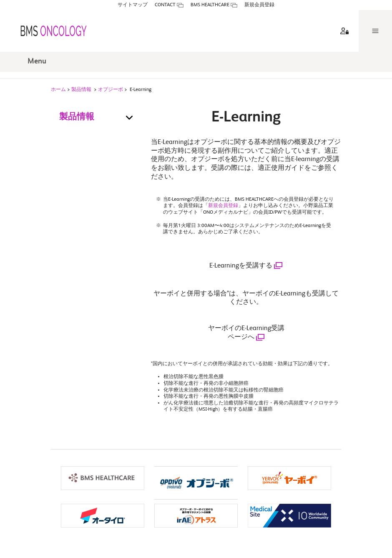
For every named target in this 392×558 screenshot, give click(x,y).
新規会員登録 (223, 209)
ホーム (58, 93)
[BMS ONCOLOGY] (47, 21)
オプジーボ (111, 93)
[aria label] (343, 21)
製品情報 (81, 93)
